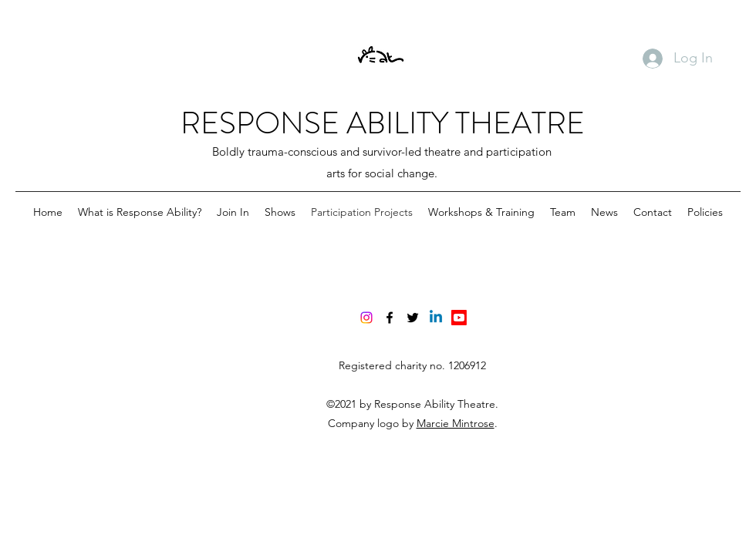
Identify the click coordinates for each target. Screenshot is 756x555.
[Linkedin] (436, 318)
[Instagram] (366, 318)
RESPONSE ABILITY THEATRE (383, 123)
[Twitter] (413, 318)
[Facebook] (390, 318)
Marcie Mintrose (456, 423)
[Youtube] (459, 318)
